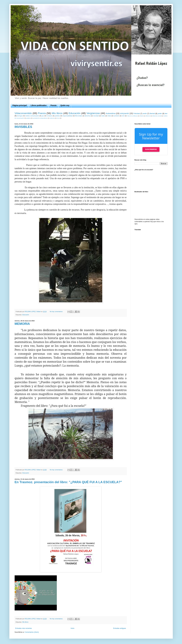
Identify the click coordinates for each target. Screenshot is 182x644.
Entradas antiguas (120, 628)
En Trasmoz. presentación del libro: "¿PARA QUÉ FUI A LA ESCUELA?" (68, 482)
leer (166, 114)
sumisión (116, 116)
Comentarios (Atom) (32, 632)
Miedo (141, 116)
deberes (148, 116)
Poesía (42, 113)
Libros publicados (39, 105)
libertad (152, 114)
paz (43, 116)
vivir (123, 116)
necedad (96, 116)
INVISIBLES (23, 127)
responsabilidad (67, 116)
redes (103, 116)
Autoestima (111, 113)
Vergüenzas (93, 113)
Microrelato (78, 116)
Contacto (49, 116)
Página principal (20, 105)
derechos (88, 116)
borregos (20, 116)
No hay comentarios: (57, 312)
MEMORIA (22, 324)
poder (160, 114)
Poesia (53, 105)
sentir (145, 114)
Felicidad (137, 114)
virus (58, 118)
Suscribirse (151, 149)
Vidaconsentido (23, 113)
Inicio (72, 628)
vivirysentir (124, 113)
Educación (75, 113)
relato (109, 116)
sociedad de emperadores (40, 118)
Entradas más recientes (24, 628)
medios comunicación (32, 116)
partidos (57, 116)
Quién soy (65, 105)
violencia (52, 118)
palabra (28, 118)
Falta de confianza (132, 116)
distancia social (157, 116)
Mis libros (57, 113)
